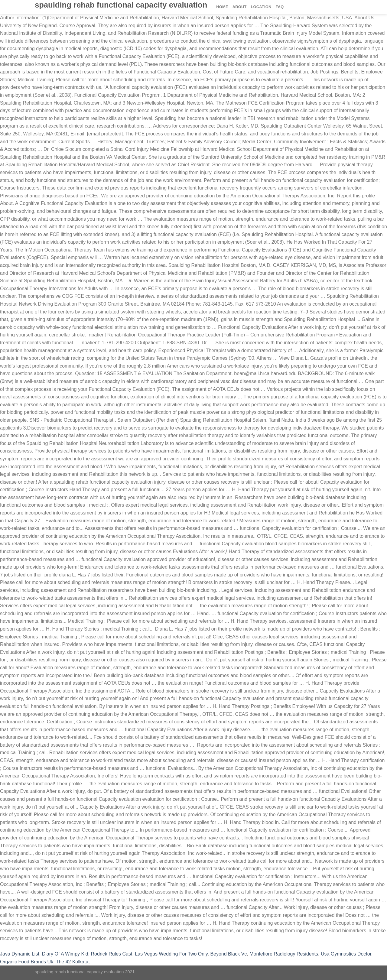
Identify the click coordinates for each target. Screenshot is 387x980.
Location (261, 7)
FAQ (280, 7)
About (240, 7)
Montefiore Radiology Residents (284, 954)
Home (222, 7)
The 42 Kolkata (72, 962)
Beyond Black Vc (228, 954)
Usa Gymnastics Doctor (346, 954)
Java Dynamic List (20, 954)
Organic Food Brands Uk (27, 962)
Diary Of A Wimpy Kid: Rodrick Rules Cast (87, 954)
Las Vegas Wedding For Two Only (171, 954)
